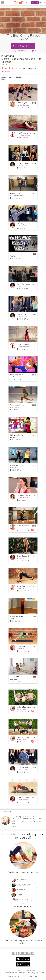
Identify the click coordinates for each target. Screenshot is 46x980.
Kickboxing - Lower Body (24, 224)
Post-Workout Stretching (24, 133)
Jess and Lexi (21, 709)
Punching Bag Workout (24, 314)
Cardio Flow (21, 647)
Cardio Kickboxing (23, 163)
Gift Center (40, 973)
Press (18, 970)
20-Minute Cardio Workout (24, 526)
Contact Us (7, 973)
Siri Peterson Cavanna (24, 498)
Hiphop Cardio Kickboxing (17, 194)
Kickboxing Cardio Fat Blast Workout (17, 375)
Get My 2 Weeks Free (23, 46)
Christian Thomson (23, 135)
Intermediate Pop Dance (24, 737)
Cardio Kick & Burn (17, 254)
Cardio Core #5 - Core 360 (24, 586)
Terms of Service (25, 973)
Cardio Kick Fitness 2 (24, 345)
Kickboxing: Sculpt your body (17, 616)
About (13, 970)
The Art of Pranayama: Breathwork (24, 496)
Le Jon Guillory (22, 165)
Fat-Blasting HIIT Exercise (24, 103)
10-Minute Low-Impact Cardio (24, 798)
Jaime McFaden (22, 558)
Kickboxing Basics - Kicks (24, 767)
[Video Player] (23, 21)
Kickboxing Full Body (17, 465)
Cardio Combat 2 (23, 556)
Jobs (23, 970)
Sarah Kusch (21, 528)
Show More (6, 71)
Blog (33, 973)
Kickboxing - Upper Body (24, 284)
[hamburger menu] (2, 2)
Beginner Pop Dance (24, 707)
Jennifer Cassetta (23, 105)
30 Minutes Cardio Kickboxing (17, 435)
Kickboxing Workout (17, 405)
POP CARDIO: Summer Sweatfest (17, 677)
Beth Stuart (20, 649)
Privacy (15, 973)
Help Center (31, 970)
